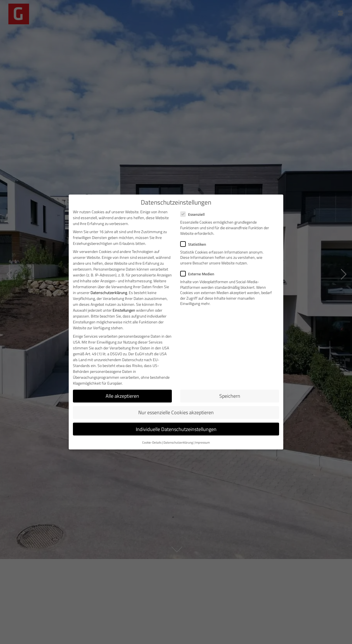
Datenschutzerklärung (109, 293)
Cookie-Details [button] (152, 442)
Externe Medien (199, 274)
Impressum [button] (202, 442)
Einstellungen (124, 310)
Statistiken (195, 244)
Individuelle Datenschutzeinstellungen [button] (176, 429)
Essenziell (194, 214)
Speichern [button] (230, 396)
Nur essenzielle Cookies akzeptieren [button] (176, 412)
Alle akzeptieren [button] (122, 396)
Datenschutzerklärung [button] (178, 442)
